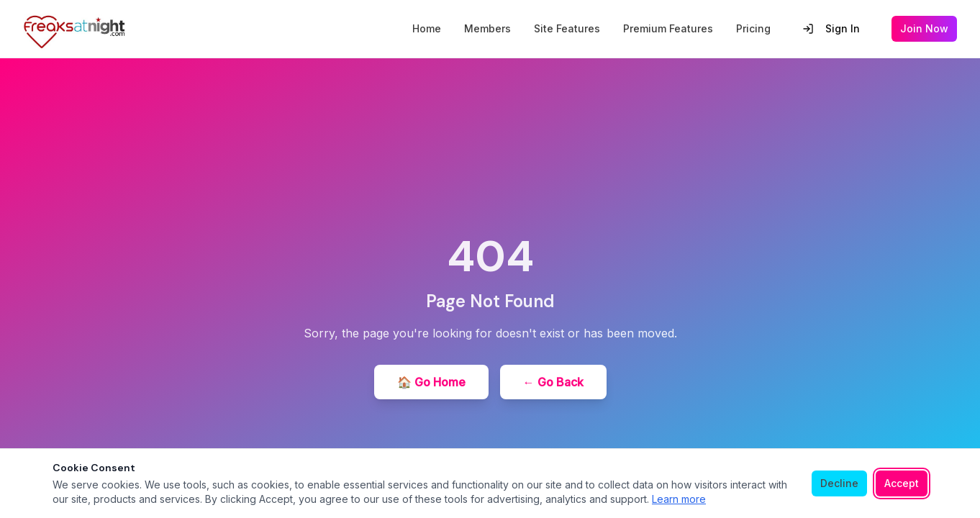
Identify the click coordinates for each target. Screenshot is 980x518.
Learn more (679, 499)
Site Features (567, 28)
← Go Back (553, 382)
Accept (902, 483)
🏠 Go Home (431, 382)
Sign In (831, 28)
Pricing (753, 28)
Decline (839, 483)
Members (487, 28)
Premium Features (668, 28)
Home (427, 28)
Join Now (924, 28)
